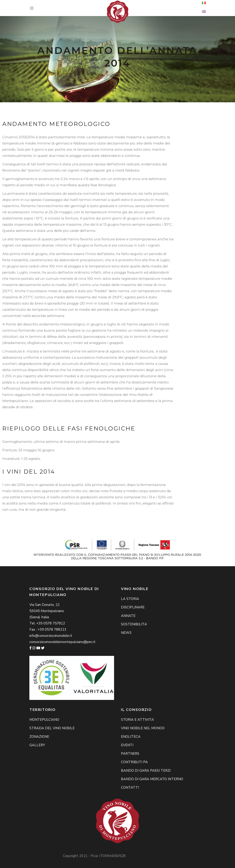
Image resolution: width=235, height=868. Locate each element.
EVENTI (127, 745)
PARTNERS (130, 754)
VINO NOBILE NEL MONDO (143, 728)
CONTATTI (130, 788)
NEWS (126, 633)
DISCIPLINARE (133, 607)
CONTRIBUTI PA (134, 762)
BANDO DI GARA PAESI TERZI (146, 771)
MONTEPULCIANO (44, 720)
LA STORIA (130, 599)
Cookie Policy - (138, 856)
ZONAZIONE (39, 737)
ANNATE (128, 616)
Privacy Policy (161, 856)
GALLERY (37, 745)
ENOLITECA (131, 737)
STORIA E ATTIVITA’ (138, 720)
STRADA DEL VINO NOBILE (52, 728)
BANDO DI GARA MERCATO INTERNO (152, 779)
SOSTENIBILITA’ (134, 624)
